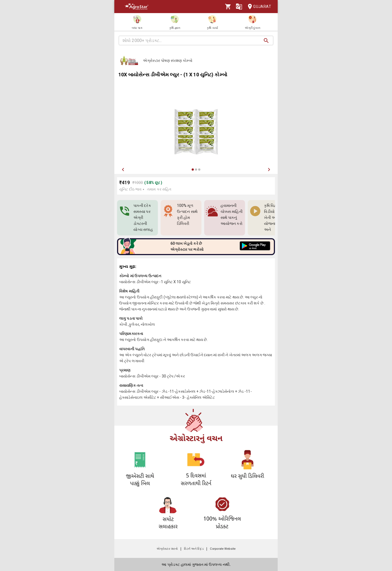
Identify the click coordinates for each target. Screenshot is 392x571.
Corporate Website (223, 549)
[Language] (239, 7)
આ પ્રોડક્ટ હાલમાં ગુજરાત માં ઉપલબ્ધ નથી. (196, 564)
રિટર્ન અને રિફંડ (194, 549)
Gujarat (258, 7)
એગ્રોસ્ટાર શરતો (167, 549)
